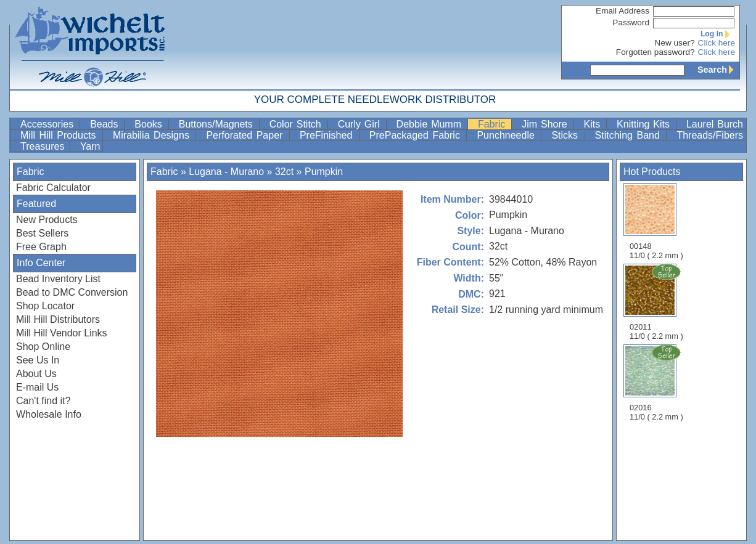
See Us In (38, 360)
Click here (717, 43)
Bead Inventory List (58, 279)
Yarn (90, 146)
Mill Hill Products (60, 135)
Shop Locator (45, 306)
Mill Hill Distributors (58, 319)
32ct (284, 172)
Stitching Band (630, 135)
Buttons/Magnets (218, 124)
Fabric (493, 124)
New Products (47, 220)
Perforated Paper (246, 135)
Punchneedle (507, 135)
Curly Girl (361, 124)
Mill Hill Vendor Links (62, 333)
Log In (718, 34)
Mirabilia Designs (153, 135)
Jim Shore (546, 124)
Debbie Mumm (431, 124)
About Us (36, 374)
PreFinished (328, 135)
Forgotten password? (655, 52)
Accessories (49, 124)
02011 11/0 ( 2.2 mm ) (657, 302)
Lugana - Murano (226, 172)
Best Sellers (42, 233)
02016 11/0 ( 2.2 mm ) (657, 383)
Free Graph (41, 247)
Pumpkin (324, 172)
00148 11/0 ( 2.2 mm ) (656, 221)
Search (718, 70)
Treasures (44, 146)
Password (631, 22)
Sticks (566, 135)
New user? (675, 43)
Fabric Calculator (53, 188)
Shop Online (43, 347)
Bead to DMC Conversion (72, 292)
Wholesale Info (49, 414)
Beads (106, 124)
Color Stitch (297, 124)
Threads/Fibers (710, 135)
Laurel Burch (715, 124)
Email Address (622, 11)
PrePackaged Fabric (417, 135)
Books (150, 124)
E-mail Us (37, 387)
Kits (594, 124)
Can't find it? (43, 401)
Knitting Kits (645, 124)
